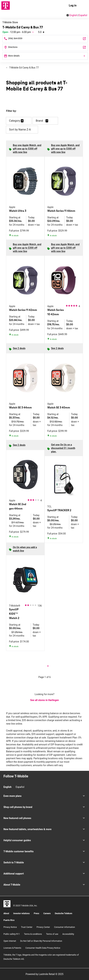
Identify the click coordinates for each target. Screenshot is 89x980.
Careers (47, 913)
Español (83, 15)
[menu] (83, 6)
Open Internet (10, 941)
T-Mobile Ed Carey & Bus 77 (24, 68)
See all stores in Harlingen (45, 700)
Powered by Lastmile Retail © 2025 (44, 974)
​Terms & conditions (33, 934)
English (73, 15)
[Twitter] (17, 782)
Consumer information (64, 927)
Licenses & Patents (12, 948)
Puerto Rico (9, 920)
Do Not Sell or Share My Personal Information (41, 941)
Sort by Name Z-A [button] (22, 130)
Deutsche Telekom (63, 913)
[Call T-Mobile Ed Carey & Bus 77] (45, 39)
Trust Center (27, 927)
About (6, 913)
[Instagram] (5, 782)
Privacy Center (43, 927)
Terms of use (52, 934)
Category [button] (15, 121)
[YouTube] (22, 782)
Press (37, 913)
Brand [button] (39, 121)
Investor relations (21, 913)
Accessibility (68, 934)
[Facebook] (11, 782)
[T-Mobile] (7, 904)
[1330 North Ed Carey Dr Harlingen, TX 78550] (45, 47)
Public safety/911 (12, 934)
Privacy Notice (10, 927)
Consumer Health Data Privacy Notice (43, 948)
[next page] (48, 667)
